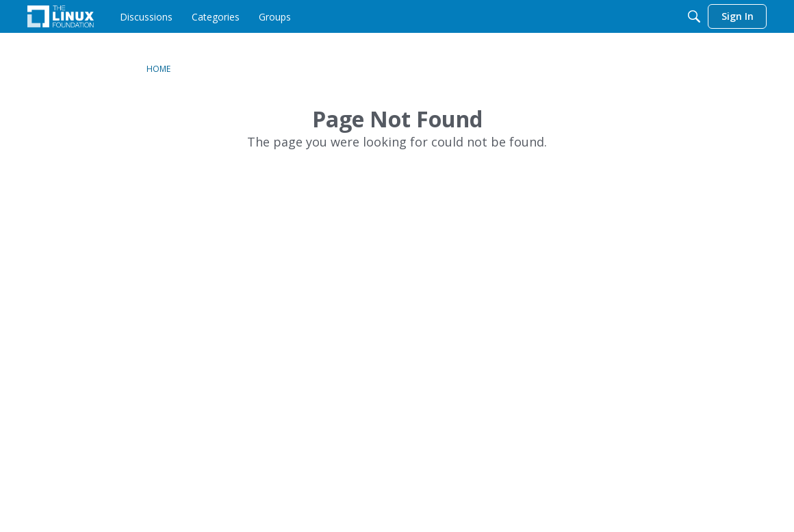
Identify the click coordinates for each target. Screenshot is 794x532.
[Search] (694, 16)
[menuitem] (146, 16)
